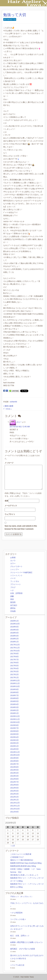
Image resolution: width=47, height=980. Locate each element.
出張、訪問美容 (16, 593)
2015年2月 (14, 743)
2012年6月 (14, 785)
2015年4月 (14, 737)
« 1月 (13, 846)
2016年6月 (14, 698)
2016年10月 (15, 686)
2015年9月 (14, 725)
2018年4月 (14, 633)
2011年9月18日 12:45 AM (20, 427)
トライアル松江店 (17, 965)
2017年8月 (14, 657)
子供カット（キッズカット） (22, 897)
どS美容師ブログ (17, 857)
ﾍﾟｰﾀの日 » (7, 409)
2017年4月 (14, 668)
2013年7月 (14, 764)
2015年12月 (15, 716)
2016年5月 (14, 701)
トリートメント (16, 575)
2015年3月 (14, 740)
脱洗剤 (13, 602)
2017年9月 (14, 654)
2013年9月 (14, 758)
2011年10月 (15, 809)
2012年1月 (14, 800)
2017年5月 (14, 666)
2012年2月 (14, 797)
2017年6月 (14, 663)
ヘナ (12, 590)
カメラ (13, 561)
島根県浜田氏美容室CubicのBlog (23, 866)
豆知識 (13, 611)
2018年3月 (14, 636)
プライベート (16, 584)
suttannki (13, 402)
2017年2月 (14, 674)
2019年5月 (14, 627)
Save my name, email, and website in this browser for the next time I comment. (21, 527)
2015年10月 (15, 722)
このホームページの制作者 (21, 854)
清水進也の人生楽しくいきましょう (24, 875)
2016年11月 (15, 683)
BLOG (26, 9)
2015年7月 (14, 728)
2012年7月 (14, 782)
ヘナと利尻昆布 (16, 913)
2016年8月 (14, 692)
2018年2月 (14, 639)
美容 (12, 599)
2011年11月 (15, 806)
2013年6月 (14, 767)
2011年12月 (15, 803)
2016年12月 (15, 680)
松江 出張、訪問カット (20, 936)
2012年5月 (14, 788)
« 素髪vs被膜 (8, 406)
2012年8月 (14, 779)
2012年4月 (14, 791)
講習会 (13, 608)
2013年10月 (15, 755)
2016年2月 (14, 710)
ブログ (13, 587)
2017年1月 (14, 677)
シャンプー (15, 569)
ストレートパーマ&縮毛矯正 (21, 572)
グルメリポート (16, 566)
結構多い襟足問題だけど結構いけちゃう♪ (27, 942)
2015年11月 (15, 719)
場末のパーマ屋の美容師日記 (22, 860)
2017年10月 (15, 651)
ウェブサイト (10, 514)
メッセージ (9, 463)
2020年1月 (14, 621)
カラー (13, 563)
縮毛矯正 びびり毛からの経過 (23, 949)
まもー (19, 422)
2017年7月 (14, 660)
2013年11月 (15, 752)
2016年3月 (14, 707)
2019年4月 (14, 630)
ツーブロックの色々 (18, 919)
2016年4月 (14, 704)
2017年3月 (14, 671)
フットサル (15, 581)
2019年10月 (15, 624)
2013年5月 (14, 770)
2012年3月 (14, 794)
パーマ (13, 578)
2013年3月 (14, 776)
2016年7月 (14, 695)
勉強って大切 (15, 15)
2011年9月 (14, 812)
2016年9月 (14, 689)
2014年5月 (14, 749)
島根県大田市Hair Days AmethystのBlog (26, 863)
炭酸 (12, 596)
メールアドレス (11, 506)
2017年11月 (15, 648)
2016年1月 (14, 713)
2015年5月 (14, 734)
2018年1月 (14, 642)
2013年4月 (14, 773)
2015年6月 (14, 731)
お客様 (13, 558)
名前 (6, 501)
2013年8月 (14, 761)
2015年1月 (14, 746)
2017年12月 (15, 645)
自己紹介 (14, 605)
